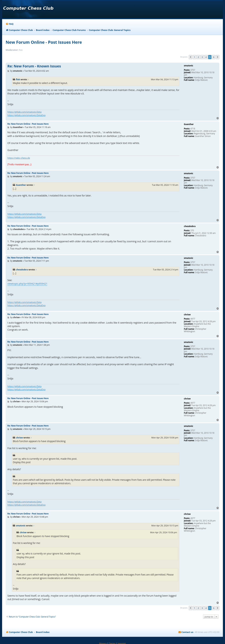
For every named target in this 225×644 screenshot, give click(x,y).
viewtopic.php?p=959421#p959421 (27, 284)
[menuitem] (9, 24)
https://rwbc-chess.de (19, 158)
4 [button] (206, 57)
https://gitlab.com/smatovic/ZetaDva (26, 115)
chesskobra (22, 270)
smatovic (21, 526)
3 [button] (202, 57)
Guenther (21, 185)
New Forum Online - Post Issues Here (44, 42)
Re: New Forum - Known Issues (34, 66)
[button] (191, 57)
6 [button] (214, 57)
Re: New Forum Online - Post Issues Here (28, 124)
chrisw (19, 438)
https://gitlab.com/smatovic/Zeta (24, 112)
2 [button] (198, 57)
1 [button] (195, 57)
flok (18, 79)
